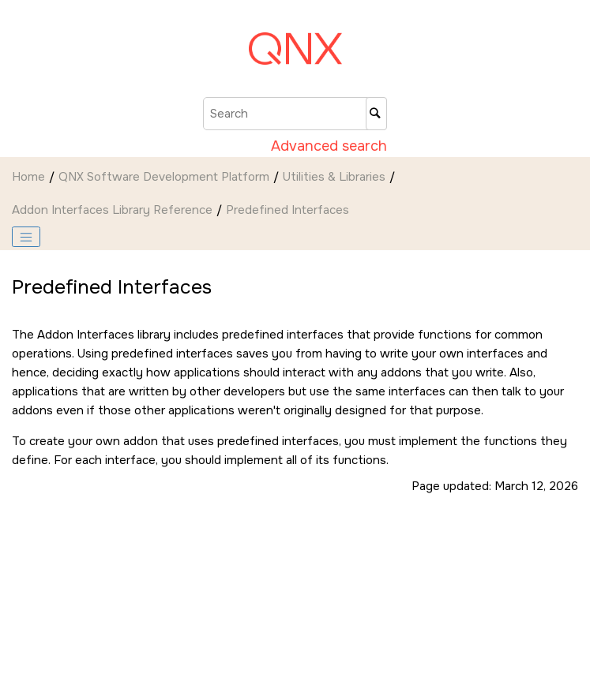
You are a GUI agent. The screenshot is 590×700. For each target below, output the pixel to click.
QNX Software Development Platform (164, 177)
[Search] (376, 114)
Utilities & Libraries (334, 177)
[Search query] (295, 114)
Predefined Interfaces (287, 210)
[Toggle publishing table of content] (26, 237)
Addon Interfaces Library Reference (112, 210)
